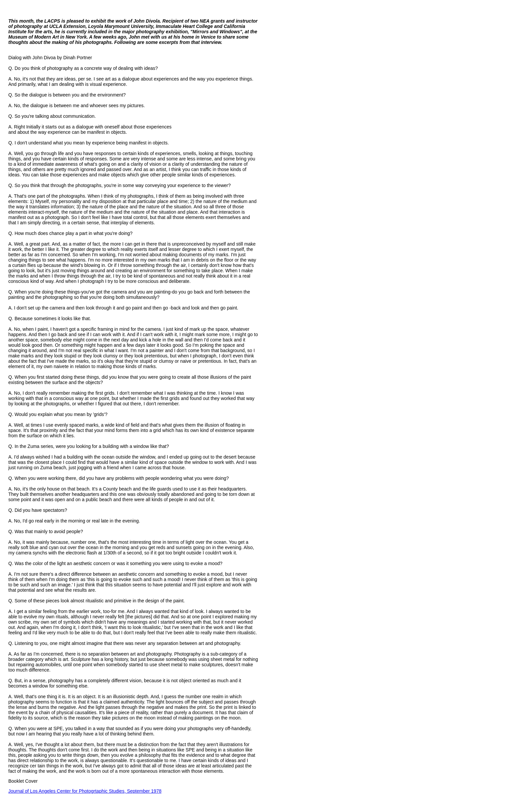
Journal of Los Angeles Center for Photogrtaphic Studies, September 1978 (85, 791)
